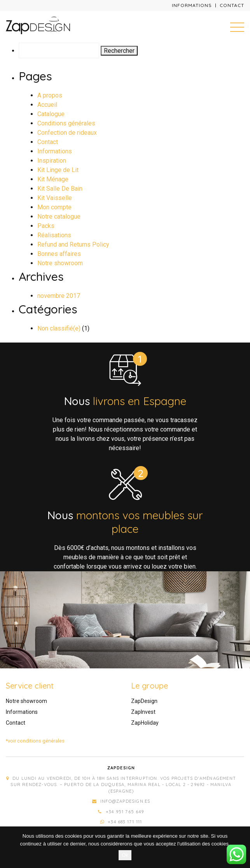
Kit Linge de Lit (58, 170)
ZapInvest (143, 712)
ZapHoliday (145, 723)
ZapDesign (144, 701)
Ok (125, 855)
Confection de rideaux (67, 133)
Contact (232, 5)
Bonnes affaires (59, 254)
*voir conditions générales (35, 741)
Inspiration (52, 161)
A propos (50, 95)
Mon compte (54, 207)
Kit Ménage (53, 179)
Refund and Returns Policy (73, 244)
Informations (192, 5)
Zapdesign (121, 768)
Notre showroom (60, 263)
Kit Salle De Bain (60, 189)
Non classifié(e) (59, 328)
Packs (46, 226)
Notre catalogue (59, 217)
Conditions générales (66, 123)
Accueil (47, 105)
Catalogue (51, 114)
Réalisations (54, 235)
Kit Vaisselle (55, 198)
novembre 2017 (59, 296)
